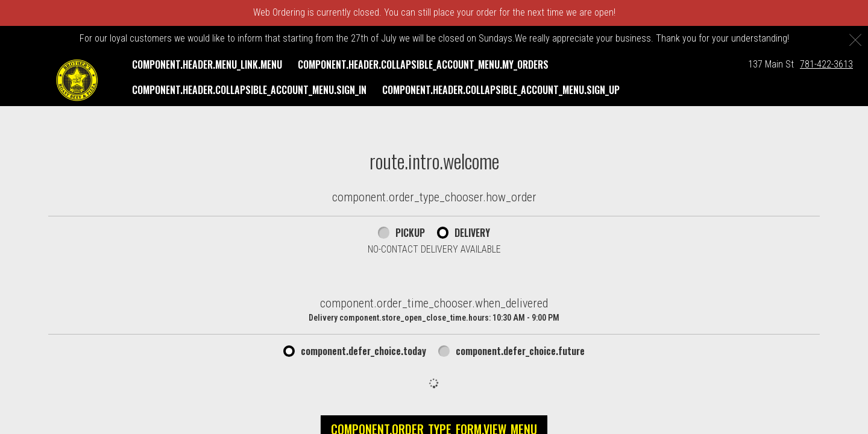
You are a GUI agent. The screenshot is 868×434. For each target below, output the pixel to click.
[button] (77, 80)
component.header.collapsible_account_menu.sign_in (249, 90)
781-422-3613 (826, 64)
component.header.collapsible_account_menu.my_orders (423, 64)
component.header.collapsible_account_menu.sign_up (501, 90)
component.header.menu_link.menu (207, 64)
